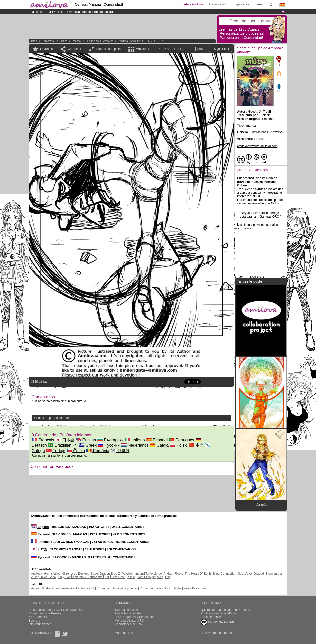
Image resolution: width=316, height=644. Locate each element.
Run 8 (131, 577)
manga (77, 41)
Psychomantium (133, 574)
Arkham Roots (173, 574)
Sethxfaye (245, 574)
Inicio (34, 41)
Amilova (37, 574)
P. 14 (160, 41)
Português (182, 440)
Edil (107, 577)
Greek (88, 445)
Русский (109, 445)
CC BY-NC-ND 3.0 (217, 622)
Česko (76, 451)
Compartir (75, 49)
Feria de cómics (212, 617)
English (86, 440)
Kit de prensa (38, 617)
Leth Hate (118, 577)
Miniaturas (143, 49)
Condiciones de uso (128, 624)
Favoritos (46, 49)
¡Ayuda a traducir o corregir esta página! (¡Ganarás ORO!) (261, 215)
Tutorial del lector (126, 610)
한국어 (120, 451)
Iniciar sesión (218, 4)
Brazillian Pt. (63, 445)
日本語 (65, 440)
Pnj (167, 577)
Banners (34, 621)
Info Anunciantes (40, 624)
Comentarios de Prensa (45, 613)
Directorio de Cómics (55, 41)
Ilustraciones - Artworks (100, 41)
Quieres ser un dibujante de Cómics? (226, 610)
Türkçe (56, 451)
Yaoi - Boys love (194, 588)
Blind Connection (224, 574)
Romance (146, 588)
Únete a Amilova (192, 4)
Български (110, 440)
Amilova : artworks (129, 41)
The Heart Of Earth (198, 574)
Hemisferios (52, 574)
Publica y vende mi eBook (218, 613)
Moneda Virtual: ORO (129, 621)
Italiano (135, 440)
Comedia (103, 588)
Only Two (64, 577)
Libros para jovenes (124, 588)
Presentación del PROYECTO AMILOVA (56, 610)
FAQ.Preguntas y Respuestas (135, 617)
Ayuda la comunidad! (129, 613)
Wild (160, 577)
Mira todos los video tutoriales (258, 225)
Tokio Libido (154, 574)
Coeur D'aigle (147, 577)
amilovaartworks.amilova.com (257, 146)
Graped (259, 574)
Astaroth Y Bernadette (88, 577)
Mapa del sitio (124, 633)
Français (43, 440)
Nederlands (135, 445)
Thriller (177, 588)
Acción (36, 588)
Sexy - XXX (162, 588)
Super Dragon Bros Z (105, 574)
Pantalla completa (109, 49)
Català (159, 445)
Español (157, 440)
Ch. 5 (149, 41)
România (98, 451)
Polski (179, 445)
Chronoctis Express (76, 574)
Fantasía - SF (85, 588)
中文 (196, 445)
